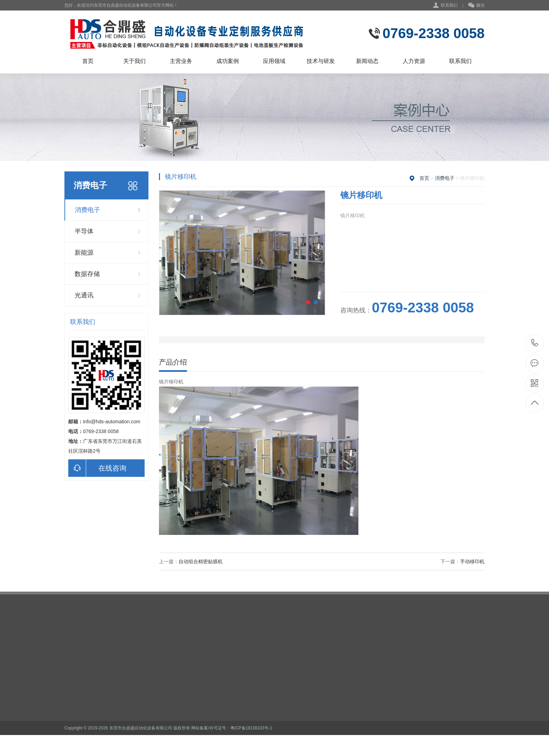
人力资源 (414, 61)
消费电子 (88, 210)
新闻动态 (367, 61)
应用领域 (274, 61)
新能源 (84, 253)
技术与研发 (321, 61)
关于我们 (134, 61)
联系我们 (449, 5)
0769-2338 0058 (535, 343)
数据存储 (87, 274)
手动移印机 (472, 561)
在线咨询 (97, 468)
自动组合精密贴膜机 (201, 561)
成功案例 (228, 61)
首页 (88, 61)
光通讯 (84, 295)
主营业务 (181, 61)
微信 (476, 6)
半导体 (84, 231)
